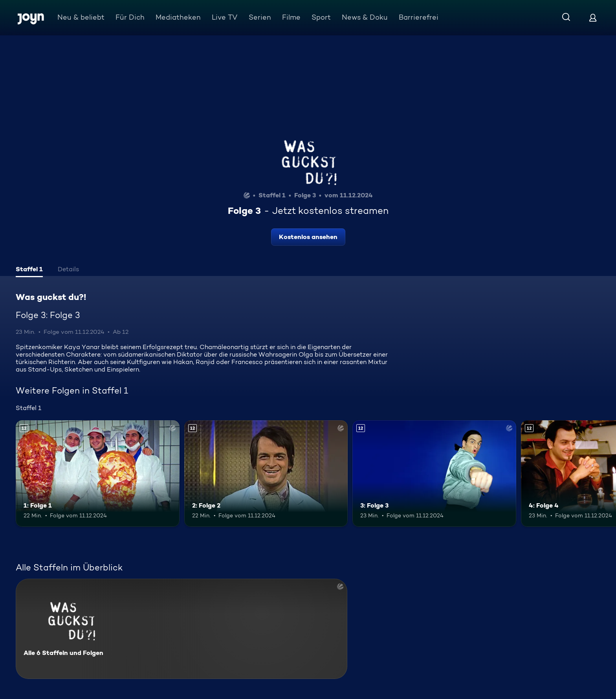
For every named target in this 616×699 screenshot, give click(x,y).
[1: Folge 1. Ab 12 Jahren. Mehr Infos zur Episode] (98, 474)
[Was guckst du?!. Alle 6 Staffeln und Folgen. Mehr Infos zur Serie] (181, 629)
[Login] (593, 17)
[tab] (29, 270)
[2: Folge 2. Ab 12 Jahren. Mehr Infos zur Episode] (266, 474)
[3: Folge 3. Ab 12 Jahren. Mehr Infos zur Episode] (434, 474)
